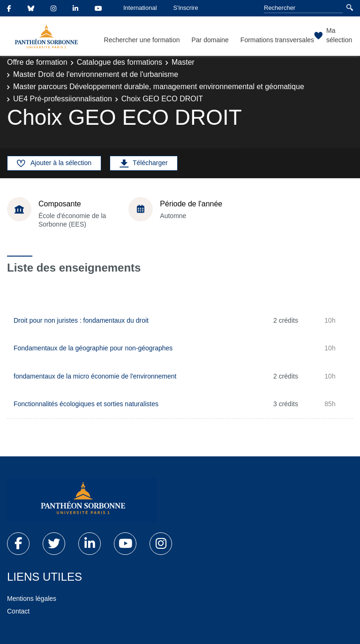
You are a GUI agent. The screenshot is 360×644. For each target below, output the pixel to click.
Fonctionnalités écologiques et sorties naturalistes (86, 404)
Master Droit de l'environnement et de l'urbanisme (96, 74)
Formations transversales (277, 40)
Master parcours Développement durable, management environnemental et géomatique (159, 87)
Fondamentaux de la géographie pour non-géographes (93, 348)
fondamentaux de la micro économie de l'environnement (95, 376)
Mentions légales (32, 599)
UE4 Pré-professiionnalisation (63, 99)
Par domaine (210, 40)
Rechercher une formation (142, 40)
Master (183, 62)
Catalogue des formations (120, 62)
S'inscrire (186, 8)
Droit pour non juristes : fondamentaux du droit (81, 320)
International (140, 8)
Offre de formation (37, 62)
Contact (18, 611)
